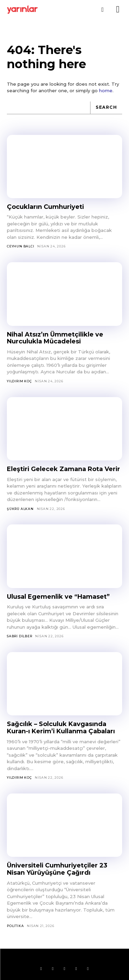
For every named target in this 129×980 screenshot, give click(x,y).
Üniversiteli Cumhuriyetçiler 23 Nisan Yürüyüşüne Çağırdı (57, 869)
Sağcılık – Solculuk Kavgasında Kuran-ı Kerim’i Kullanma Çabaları (61, 728)
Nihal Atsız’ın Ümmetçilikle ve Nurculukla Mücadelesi (55, 338)
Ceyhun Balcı (21, 246)
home (106, 90)
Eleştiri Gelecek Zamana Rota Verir (63, 469)
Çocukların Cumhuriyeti (45, 207)
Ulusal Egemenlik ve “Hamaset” (58, 597)
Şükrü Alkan (20, 509)
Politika (15, 926)
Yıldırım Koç (19, 381)
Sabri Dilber (20, 636)
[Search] (106, 108)
